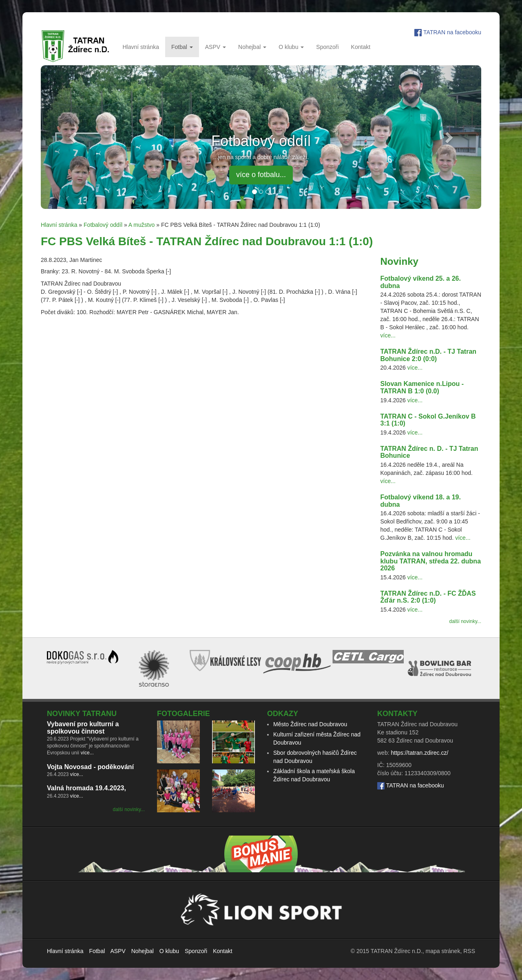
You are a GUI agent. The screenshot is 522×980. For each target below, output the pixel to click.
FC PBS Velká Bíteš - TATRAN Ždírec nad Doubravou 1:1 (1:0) (207, 241)
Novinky (399, 261)
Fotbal (182, 47)
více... (388, 335)
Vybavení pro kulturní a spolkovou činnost (83, 728)
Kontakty (397, 714)
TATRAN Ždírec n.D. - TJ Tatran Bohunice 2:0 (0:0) (429, 355)
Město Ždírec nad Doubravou (310, 724)
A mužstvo (142, 225)
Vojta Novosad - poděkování (90, 767)
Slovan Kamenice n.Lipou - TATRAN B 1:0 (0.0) (422, 387)
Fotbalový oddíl (103, 225)
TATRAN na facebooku (452, 32)
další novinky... (465, 621)
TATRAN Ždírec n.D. (397, 951)
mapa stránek (443, 951)
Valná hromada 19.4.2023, (86, 788)
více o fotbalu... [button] (261, 175)
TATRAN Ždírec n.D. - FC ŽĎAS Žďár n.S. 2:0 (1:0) (428, 597)
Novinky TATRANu (82, 714)
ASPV (216, 47)
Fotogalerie (184, 714)
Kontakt (361, 47)
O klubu (291, 47)
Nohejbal (252, 47)
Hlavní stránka (140, 47)
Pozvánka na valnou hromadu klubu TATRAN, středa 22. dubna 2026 (431, 561)
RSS (469, 951)
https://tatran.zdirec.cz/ (419, 753)
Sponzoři (327, 47)
